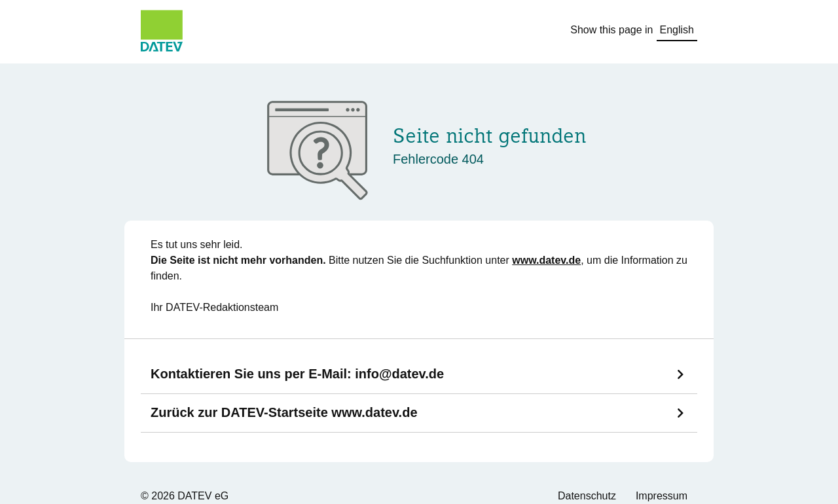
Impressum (662, 496)
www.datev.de (546, 260)
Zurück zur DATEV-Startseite (284, 412)
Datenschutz (587, 496)
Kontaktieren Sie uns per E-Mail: (297, 374)
